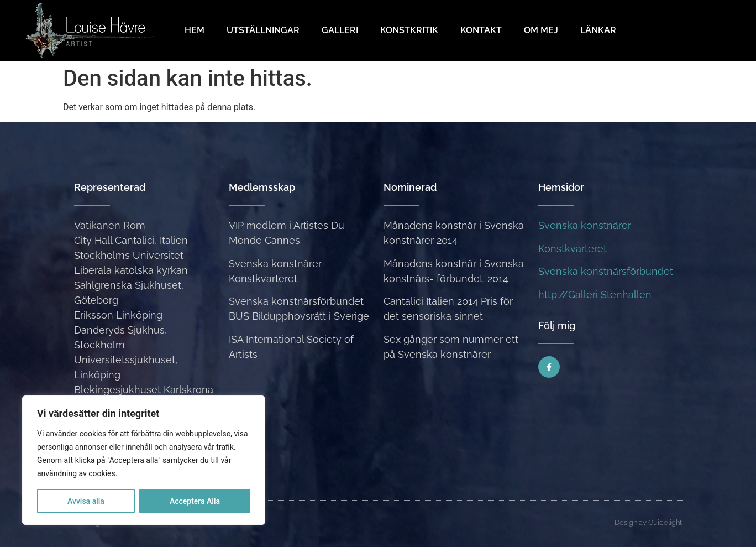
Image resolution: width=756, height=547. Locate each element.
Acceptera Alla (195, 501)
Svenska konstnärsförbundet (606, 271)
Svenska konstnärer (585, 225)
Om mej (541, 30)
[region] (144, 460)
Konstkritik (409, 30)
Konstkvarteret (573, 249)
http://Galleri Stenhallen (595, 295)
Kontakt (481, 30)
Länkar (598, 30)
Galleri (340, 30)
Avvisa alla (86, 501)
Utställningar (263, 30)
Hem (195, 30)
